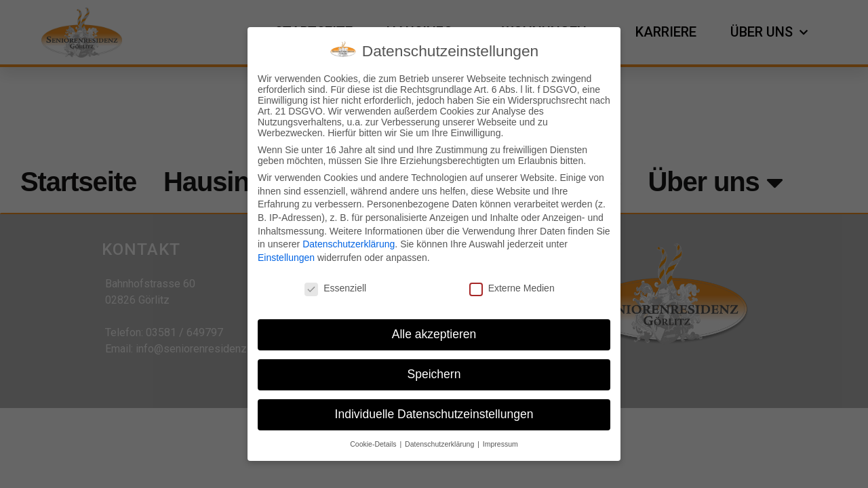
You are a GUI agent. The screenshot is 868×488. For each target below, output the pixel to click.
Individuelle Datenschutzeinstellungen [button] (434, 413)
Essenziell (335, 287)
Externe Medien (512, 287)
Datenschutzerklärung (349, 243)
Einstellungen (286, 256)
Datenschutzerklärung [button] (440, 443)
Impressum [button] (500, 443)
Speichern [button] (434, 373)
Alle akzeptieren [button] (434, 333)
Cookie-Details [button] (374, 443)
